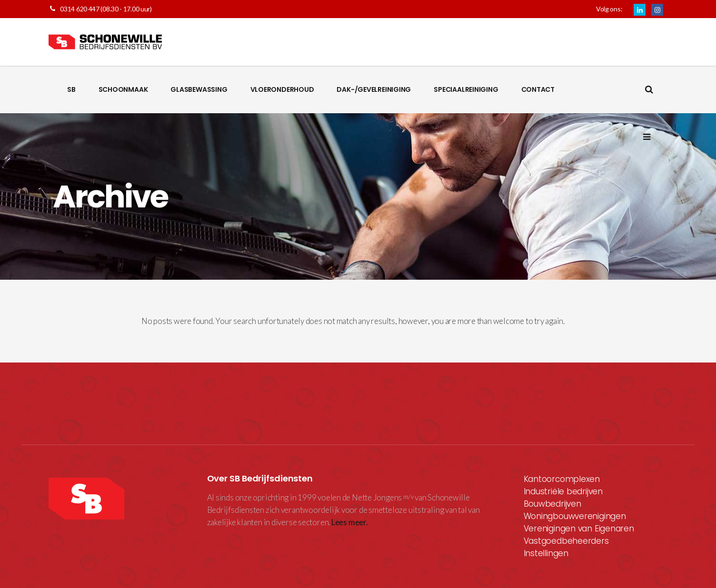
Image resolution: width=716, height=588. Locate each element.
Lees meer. (350, 522)
